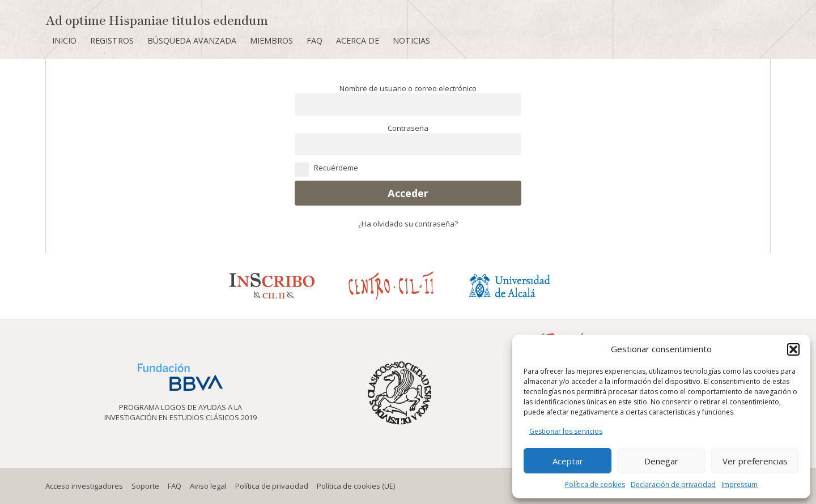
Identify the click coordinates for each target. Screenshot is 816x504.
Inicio (64, 40)
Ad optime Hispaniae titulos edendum (157, 20)
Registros (112, 40)
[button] (793, 349)
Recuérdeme (408, 168)
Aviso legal (208, 486)
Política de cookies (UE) (356, 486)
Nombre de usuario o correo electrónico (408, 88)
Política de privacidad (272, 486)
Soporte (145, 486)
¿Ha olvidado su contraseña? (408, 224)
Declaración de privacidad (673, 484)
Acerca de (358, 40)
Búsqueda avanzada (192, 40)
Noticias (411, 40)
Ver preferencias (755, 461)
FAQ (314, 40)
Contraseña (408, 128)
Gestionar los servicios (566, 431)
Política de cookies (595, 484)
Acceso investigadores (84, 486)
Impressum (739, 484)
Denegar (661, 461)
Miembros (271, 40)
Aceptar (568, 461)
